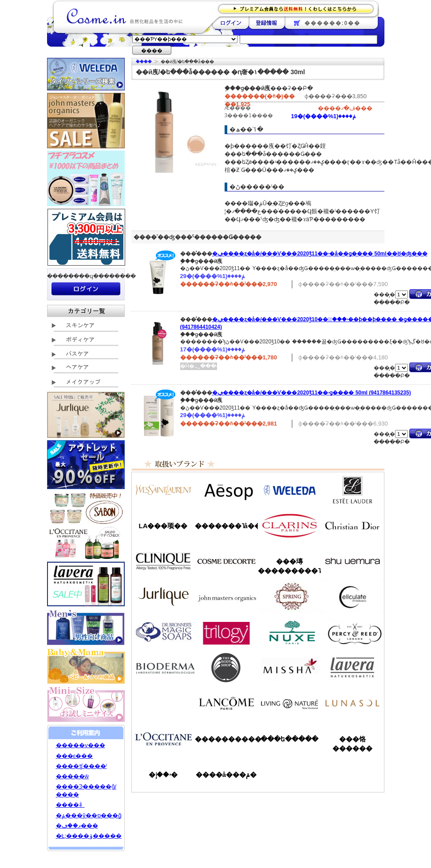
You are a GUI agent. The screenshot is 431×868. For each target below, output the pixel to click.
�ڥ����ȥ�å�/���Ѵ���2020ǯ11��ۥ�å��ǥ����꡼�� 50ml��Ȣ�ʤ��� (320, 254)
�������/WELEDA (289, 490)
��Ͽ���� (267, 23)
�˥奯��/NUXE (289, 632)
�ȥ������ (226, 632)
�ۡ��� (144, 62)
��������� (352, 668)
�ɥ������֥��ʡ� (163, 632)
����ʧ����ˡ (81, 766)
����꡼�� (163, 597)
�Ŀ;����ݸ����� (89, 836)
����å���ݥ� (226, 774)
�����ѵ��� (81, 745)
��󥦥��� (163, 703)
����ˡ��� (163, 561)
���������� (163, 739)
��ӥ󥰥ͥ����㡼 (289, 703)
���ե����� (289, 739)
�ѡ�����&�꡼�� (352, 632)
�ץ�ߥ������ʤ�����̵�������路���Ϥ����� (299, 8)
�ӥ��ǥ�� (163, 668)
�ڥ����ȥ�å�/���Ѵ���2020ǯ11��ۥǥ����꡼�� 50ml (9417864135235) (312, 393)
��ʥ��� (352, 703)
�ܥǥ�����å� (226, 668)
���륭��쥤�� (352, 597)
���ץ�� (289, 597)
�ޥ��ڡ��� (77, 826)
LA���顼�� (163, 526)
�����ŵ (72, 776)
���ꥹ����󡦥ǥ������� (352, 526)
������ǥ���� (226, 561)
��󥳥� (226, 703)
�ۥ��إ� (163, 774)
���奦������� (352, 561)
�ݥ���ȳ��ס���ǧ (89, 815)
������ (289, 526)
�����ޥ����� (226, 597)
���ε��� (75, 756)
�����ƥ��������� (352, 490)
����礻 (70, 805)
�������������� (163, 490)
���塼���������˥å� (289, 566)
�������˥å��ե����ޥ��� (226, 526)
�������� (231, 23)
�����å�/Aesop (226, 490)
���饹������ (352, 744)
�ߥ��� (289, 668)
